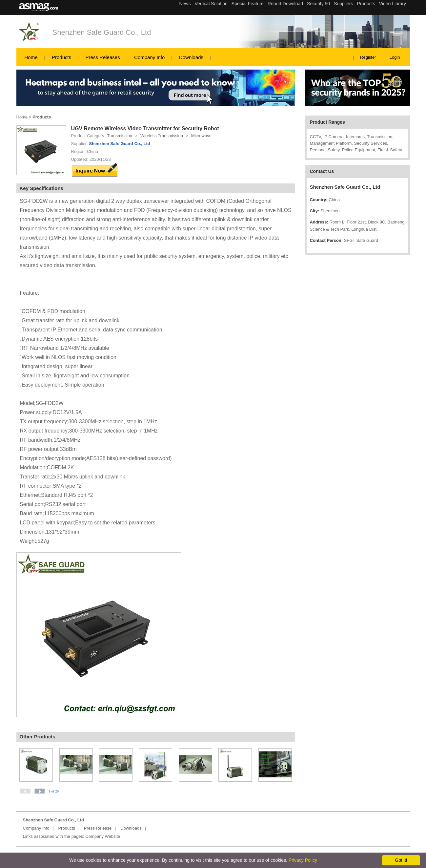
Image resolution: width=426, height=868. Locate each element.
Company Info (149, 57)
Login (395, 57)
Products (61, 57)
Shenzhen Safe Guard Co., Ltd (102, 32)
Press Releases (103, 57)
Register (368, 57)
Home (31, 57)
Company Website (103, 836)
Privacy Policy (303, 860)
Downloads (191, 57)
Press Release (98, 828)
